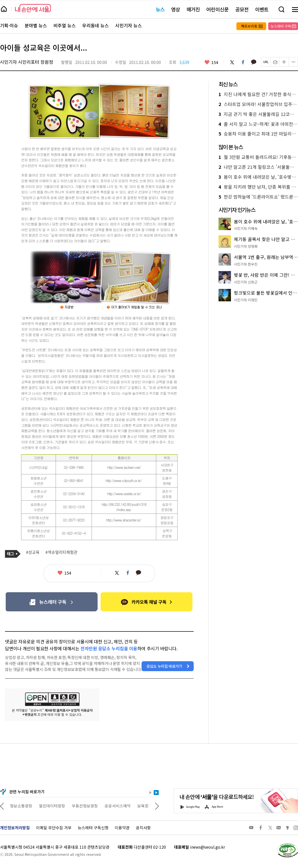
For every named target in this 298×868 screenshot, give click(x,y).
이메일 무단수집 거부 (54, 828)
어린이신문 (218, 9)
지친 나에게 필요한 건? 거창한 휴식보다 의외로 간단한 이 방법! (258, 94)
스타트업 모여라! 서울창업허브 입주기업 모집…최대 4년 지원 (258, 104)
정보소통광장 (51, 806)
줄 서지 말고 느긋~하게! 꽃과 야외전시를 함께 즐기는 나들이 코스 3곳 (258, 124)
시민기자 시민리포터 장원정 (27, 62)
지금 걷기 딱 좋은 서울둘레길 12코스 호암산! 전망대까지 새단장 (258, 114)
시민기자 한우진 (246, 264)
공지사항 (143, 828)
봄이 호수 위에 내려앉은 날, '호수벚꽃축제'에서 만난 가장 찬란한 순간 (258, 177)
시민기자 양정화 (246, 246)
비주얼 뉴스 (65, 26)
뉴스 (160, 9)
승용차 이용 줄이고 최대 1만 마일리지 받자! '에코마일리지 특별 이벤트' (258, 134)
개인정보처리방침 (15, 828)
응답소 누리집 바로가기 (164, 666)
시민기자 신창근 (246, 282)
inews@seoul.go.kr (207, 847)
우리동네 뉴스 (95, 26)
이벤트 (262, 9)
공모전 (242, 9)
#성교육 (33, 552)
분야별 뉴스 (36, 26)
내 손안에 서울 (33, 8)
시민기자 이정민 (246, 300)
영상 (176, 9)
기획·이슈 (9, 26)
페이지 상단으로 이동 (0, 0)
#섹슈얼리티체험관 (61, 552)
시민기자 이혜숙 (246, 228)
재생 (156, 793)
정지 (150, 793)
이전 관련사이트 (2, 806)
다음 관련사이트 (157, 806)
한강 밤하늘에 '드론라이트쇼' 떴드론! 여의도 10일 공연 (258, 197)
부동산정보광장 (115, 806)
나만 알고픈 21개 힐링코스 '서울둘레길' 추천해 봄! (258, 167)
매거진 (193, 9)
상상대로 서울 (22, 806)
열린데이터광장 (82, 806)
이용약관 (122, 828)
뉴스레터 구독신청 (93, 828)
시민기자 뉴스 (129, 26)
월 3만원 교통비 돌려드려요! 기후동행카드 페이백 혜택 (258, 157)
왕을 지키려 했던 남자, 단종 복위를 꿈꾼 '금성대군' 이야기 (258, 187)
